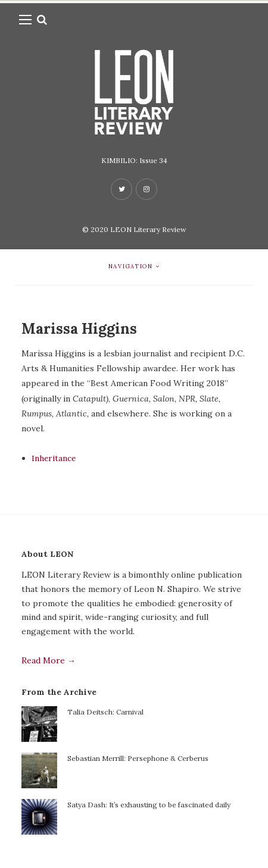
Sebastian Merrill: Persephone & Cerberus (138, 758)
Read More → (49, 660)
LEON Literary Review (148, 229)
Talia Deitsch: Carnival (105, 712)
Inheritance (54, 458)
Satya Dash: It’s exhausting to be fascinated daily (149, 805)
